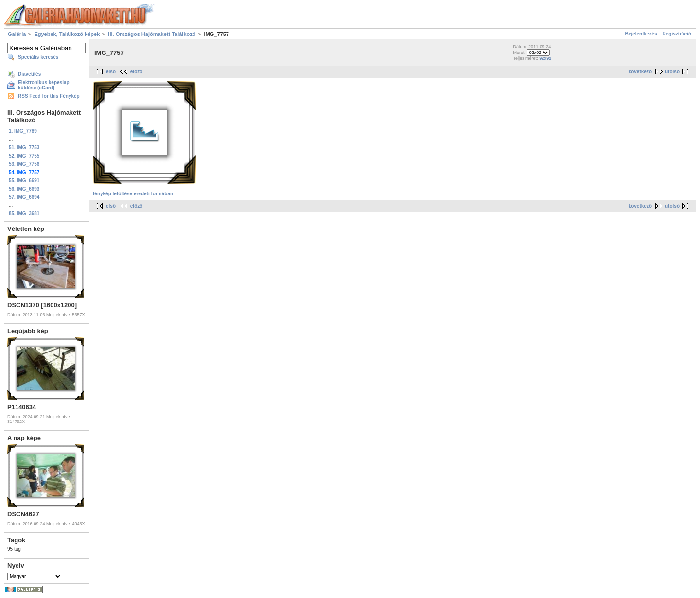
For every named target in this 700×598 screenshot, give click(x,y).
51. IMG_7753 (24, 148)
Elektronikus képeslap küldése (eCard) (44, 85)
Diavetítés (29, 74)
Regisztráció (677, 34)
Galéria (17, 34)
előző (137, 72)
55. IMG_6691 (24, 181)
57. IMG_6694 (24, 197)
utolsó (672, 72)
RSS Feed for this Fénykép (49, 96)
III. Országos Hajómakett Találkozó (152, 34)
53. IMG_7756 (24, 164)
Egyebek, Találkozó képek (67, 34)
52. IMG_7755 (24, 156)
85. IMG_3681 (24, 214)
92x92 (545, 58)
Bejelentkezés (641, 34)
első (111, 72)
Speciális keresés (38, 57)
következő (640, 72)
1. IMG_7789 (23, 131)
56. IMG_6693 (24, 189)
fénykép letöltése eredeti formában (133, 194)
